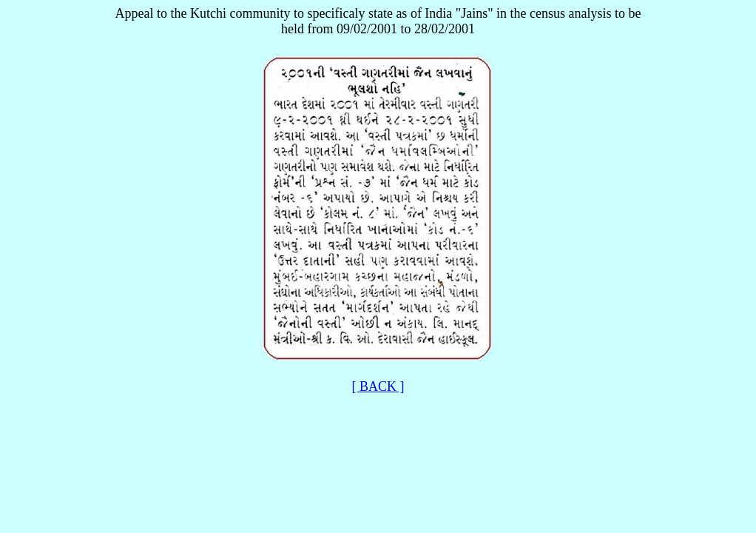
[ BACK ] (378, 386)
